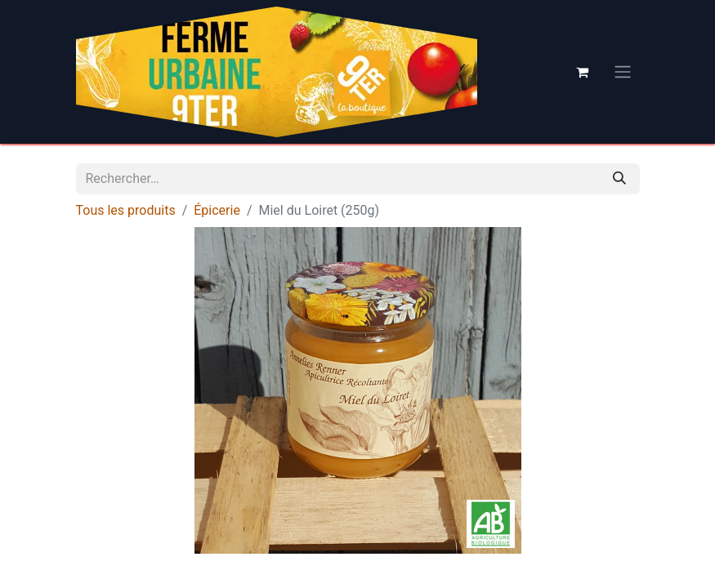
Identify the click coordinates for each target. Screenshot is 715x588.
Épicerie (217, 210)
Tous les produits (126, 210)
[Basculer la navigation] (623, 72)
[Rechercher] (619, 179)
